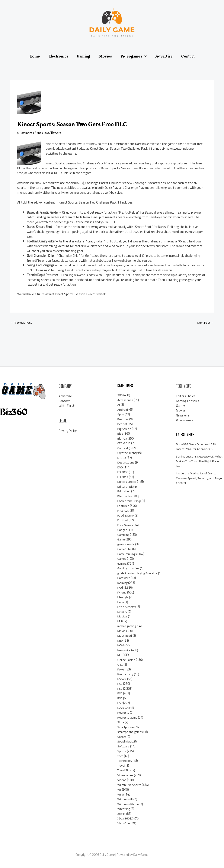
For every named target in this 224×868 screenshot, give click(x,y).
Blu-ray (122, 439)
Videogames (126, 775)
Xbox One (124, 823)
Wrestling (124, 809)
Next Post (205, 323)
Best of (122, 424)
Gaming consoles (129, 569)
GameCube (125, 549)
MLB (120, 621)
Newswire (124, 650)
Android (123, 410)
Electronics (125, 496)
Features (124, 506)
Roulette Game (128, 718)
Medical (122, 617)
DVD (120, 467)
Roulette (124, 713)
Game (121, 540)
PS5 (120, 698)
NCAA (121, 646)
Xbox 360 (44, 133)
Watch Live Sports (130, 785)
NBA (120, 641)
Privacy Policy (68, 431)
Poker (121, 669)
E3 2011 (123, 477)
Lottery (123, 612)
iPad (120, 588)
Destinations (126, 463)
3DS (120, 395)
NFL (120, 655)
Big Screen (124, 429)
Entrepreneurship (129, 501)
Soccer (122, 737)
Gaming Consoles (188, 401)
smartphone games (131, 732)
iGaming (123, 583)
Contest (123, 448)
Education (124, 492)
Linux (121, 602)
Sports (122, 751)
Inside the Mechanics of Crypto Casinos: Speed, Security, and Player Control (197, 478)
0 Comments (26, 133)
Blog (120, 434)
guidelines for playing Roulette (138, 573)
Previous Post (21, 323)
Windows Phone (128, 804)
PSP (120, 703)
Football (123, 520)
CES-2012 (124, 444)
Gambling (124, 535)
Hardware (124, 578)
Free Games (125, 525)
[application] (144, 56)
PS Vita (122, 679)
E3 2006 (123, 472)
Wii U (121, 795)
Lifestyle (123, 597)
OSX (120, 665)
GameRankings (128, 554)
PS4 (120, 694)
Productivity (126, 674)
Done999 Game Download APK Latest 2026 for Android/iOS (197, 447)
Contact (64, 401)
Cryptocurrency (128, 453)
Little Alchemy (127, 607)
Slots (121, 723)
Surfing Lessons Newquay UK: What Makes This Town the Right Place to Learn (199, 461)
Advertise (65, 396)
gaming (122, 564)
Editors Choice (127, 482)
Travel (122, 766)
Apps (121, 415)
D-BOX (122, 458)
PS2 (120, 684)
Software (124, 746)
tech (120, 756)
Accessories (125, 400)
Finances (123, 511)
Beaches (123, 419)
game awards (127, 544)
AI (119, 405)
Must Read (125, 636)
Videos (122, 780)
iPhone (122, 593)
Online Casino (126, 660)
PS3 (120, 689)
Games (122, 559)
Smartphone (126, 727)
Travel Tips (125, 771)
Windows (124, 799)
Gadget (122, 530)
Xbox (121, 814)
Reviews (123, 708)
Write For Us (67, 406)
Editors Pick (125, 487)
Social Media (126, 742)
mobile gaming (127, 626)
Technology (125, 761)
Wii (119, 790)
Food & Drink (126, 516)
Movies (122, 631)
